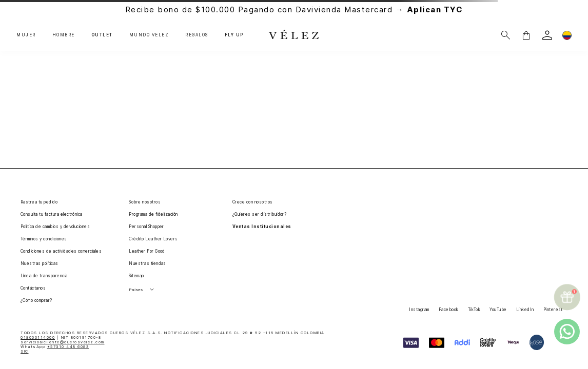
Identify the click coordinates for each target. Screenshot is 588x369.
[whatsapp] (567, 332)
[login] (547, 35)
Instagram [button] (419, 310)
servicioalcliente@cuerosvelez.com (63, 342)
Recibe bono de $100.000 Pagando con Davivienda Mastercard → (294, 9)
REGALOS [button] (197, 35)
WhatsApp (55, 347)
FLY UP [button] (234, 35)
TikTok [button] (474, 310)
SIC (25, 351)
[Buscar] (506, 35)
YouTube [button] (498, 310)
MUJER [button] (26, 35)
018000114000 (38, 337)
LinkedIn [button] (525, 310)
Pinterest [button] (553, 310)
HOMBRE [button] (64, 35)
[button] (526, 35)
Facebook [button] (449, 310)
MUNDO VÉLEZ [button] (149, 35)
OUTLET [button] (102, 35)
